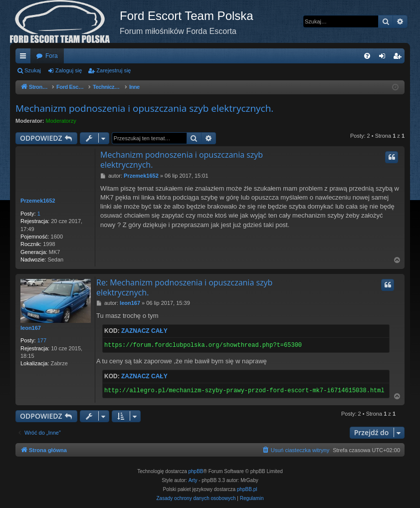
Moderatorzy (61, 121)
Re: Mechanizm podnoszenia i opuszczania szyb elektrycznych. (184, 287)
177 (42, 340)
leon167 (31, 328)
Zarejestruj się (113, 70)
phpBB (196, 471)
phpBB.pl (247, 489)
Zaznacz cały (144, 331)
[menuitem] (367, 56)
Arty (193, 480)
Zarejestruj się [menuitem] (399, 58)
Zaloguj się (69, 70)
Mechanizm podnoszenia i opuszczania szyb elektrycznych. (144, 108)
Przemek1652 (38, 201)
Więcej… (25, 58)
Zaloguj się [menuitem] (384, 58)
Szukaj (33, 70)
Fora (52, 56)
